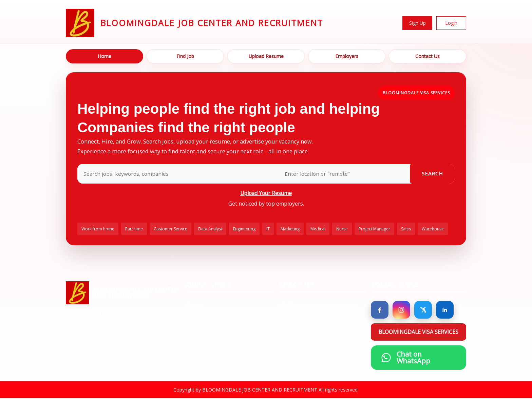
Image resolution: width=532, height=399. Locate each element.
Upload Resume (266, 56)
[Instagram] (401, 310)
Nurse (342, 230)
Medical (318, 230)
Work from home (98, 230)
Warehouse (433, 230)
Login (451, 23)
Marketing (290, 230)
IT (268, 230)
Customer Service (170, 230)
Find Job (185, 56)
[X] (423, 310)
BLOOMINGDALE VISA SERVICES (416, 93)
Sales (406, 230)
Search (432, 174)
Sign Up (417, 23)
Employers (347, 56)
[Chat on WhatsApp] (419, 358)
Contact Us (427, 56)
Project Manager (374, 230)
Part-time (134, 230)
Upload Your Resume (266, 193)
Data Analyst (210, 230)
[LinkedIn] (445, 310)
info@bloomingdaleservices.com (319, 306)
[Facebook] (380, 310)
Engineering (244, 230)
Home (104, 56)
